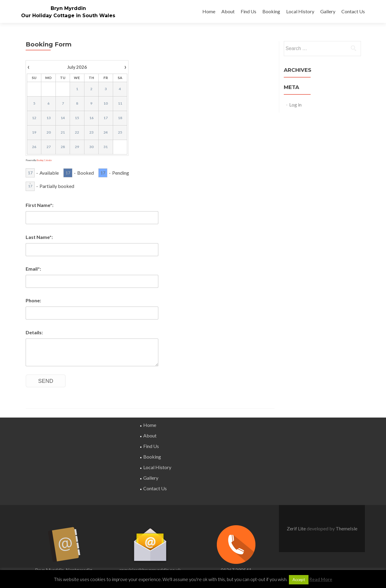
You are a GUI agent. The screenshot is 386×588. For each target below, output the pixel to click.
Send (46, 381)
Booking (271, 11)
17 (106, 118)
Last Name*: (39, 237)
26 (34, 147)
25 (120, 132)
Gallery (328, 11)
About (228, 11)
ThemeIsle (346, 528)
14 (63, 118)
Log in (295, 105)
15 (77, 118)
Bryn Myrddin (68, 8)
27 (49, 147)
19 (34, 132)
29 (77, 147)
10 (106, 103)
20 (49, 132)
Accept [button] (299, 580)
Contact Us (353, 11)
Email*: (33, 269)
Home (209, 11)
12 (34, 118)
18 (120, 118)
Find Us (248, 11)
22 (77, 132)
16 (91, 118)
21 (63, 132)
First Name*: (40, 205)
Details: (34, 332)
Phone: (33, 300)
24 (106, 132)
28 (63, 147)
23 (91, 132)
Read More (321, 579)
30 (91, 147)
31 (106, 147)
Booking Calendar (44, 160)
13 (49, 118)
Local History (300, 11)
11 (120, 103)
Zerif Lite (297, 528)
